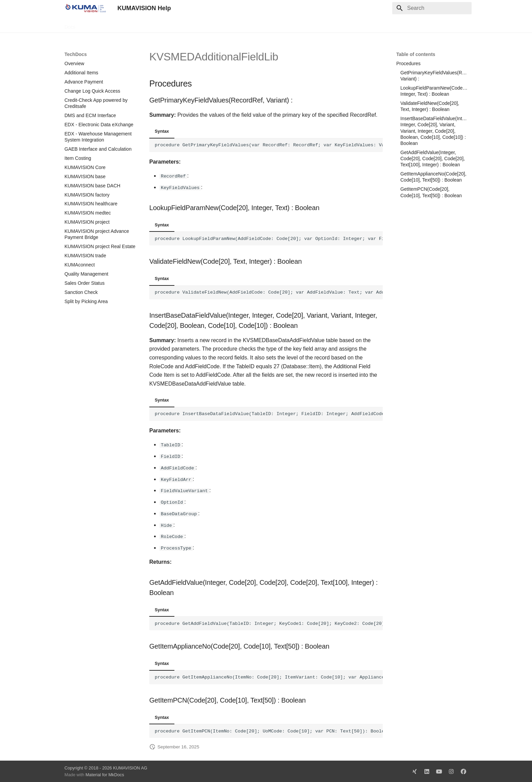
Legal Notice (199, 25)
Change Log (125, 25)
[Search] (432, 8)
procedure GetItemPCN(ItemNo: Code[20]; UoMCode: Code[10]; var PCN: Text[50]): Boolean (269, 731)
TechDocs (94, 25)
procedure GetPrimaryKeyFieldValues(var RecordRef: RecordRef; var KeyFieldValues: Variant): (269, 145)
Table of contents (416, 54)
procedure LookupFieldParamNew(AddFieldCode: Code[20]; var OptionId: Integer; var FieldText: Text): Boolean (269, 238)
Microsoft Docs (162, 25)
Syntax (162, 131)
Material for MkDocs (105, 774)
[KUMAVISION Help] (85, 8)
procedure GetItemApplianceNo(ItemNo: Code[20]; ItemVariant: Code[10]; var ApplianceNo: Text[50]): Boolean (269, 677)
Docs (70, 25)
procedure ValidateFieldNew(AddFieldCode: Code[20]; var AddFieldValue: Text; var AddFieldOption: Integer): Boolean (269, 292)
